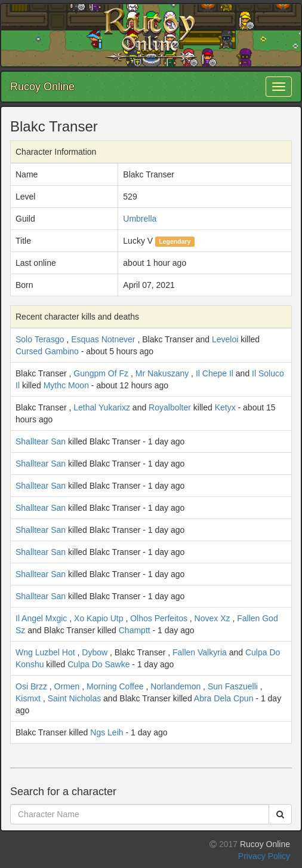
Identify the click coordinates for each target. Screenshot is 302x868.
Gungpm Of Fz (101, 373)
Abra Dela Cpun (224, 698)
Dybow (95, 652)
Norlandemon (175, 686)
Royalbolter (170, 407)
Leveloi (225, 339)
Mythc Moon (66, 385)
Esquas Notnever (103, 339)
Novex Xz (212, 618)
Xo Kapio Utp (99, 618)
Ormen (67, 686)
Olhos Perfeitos (159, 618)
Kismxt (28, 698)
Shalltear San (41, 441)
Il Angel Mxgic (41, 618)
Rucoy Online (42, 87)
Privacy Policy (264, 856)
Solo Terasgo (40, 339)
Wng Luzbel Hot (45, 652)
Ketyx (225, 407)
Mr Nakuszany (162, 373)
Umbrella (140, 219)
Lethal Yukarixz (102, 407)
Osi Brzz (31, 686)
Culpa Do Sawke (98, 664)
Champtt (135, 630)
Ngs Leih (107, 732)
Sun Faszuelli (233, 686)
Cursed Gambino (47, 351)
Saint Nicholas (75, 698)
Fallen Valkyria (200, 652)
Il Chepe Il (215, 373)
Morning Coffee (115, 686)
